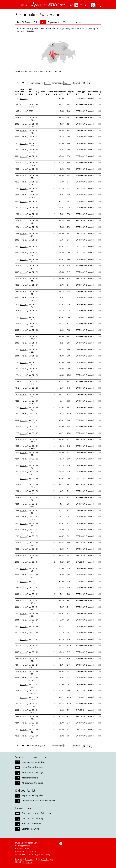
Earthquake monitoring (33, 818)
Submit (77, 83)
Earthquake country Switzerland (37, 813)
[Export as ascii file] (90, 83)
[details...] (24, 98)
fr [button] (81, 5)
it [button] (85, 5)
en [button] (76, 5)
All (43, 22)
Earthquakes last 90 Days (34, 762)
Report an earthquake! (32, 795)
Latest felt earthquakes (33, 767)
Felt (36, 22)
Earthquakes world (31, 829)
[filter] (18, 94)
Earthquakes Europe (31, 824)
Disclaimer (30, 859)
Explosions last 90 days (33, 772)
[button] (21, 5)
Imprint (19, 859)
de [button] (71, 5)
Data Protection (45, 859)
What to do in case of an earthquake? (39, 801)
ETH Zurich (27, 862)
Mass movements (72, 22)
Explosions (54, 22)
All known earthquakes (32, 783)
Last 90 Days (24, 22)
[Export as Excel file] (84, 83)
